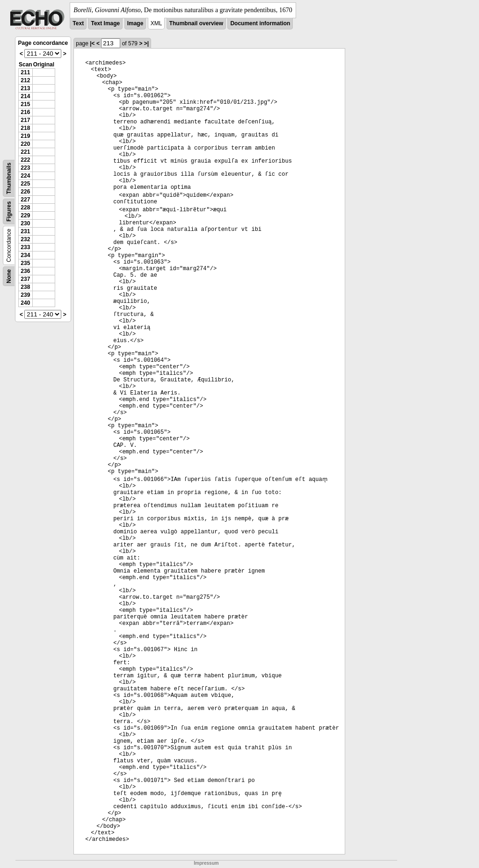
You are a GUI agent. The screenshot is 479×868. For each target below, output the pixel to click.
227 (25, 200)
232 (25, 239)
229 (25, 215)
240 (25, 303)
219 (25, 136)
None (9, 276)
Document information (260, 23)
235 (25, 263)
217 (25, 120)
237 (25, 279)
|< (92, 43)
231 (25, 231)
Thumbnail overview (196, 23)
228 (25, 208)
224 (25, 176)
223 (25, 168)
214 (25, 96)
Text (78, 23)
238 (25, 287)
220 (25, 144)
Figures (9, 212)
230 (25, 223)
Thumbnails (9, 178)
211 (25, 72)
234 (25, 255)
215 (25, 104)
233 (25, 247)
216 (25, 112)
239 (25, 295)
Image (135, 23)
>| (146, 43)
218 (25, 128)
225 (25, 184)
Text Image (105, 23)
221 (25, 152)
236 (25, 271)
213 (25, 88)
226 (25, 192)
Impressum (206, 863)
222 (25, 160)
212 (25, 80)
